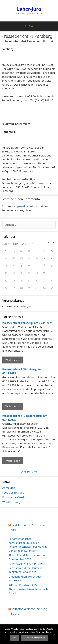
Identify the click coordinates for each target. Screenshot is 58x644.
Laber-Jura (29, 9)
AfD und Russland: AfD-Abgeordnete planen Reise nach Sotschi (28, 589)
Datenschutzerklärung (34, 638)
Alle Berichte (29, 472)
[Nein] (54, 635)
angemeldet (21, 206)
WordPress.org (11, 502)
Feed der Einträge (13, 493)
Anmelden (9, 488)
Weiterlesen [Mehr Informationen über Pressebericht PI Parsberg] (13, 406)
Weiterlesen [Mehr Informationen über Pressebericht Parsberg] (13, 360)
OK (14, 638)
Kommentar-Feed (13, 497)
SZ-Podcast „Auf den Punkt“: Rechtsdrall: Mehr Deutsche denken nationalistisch (26, 568)
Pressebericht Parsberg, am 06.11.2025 (27, 323)
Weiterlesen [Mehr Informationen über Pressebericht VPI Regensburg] (13, 461)
